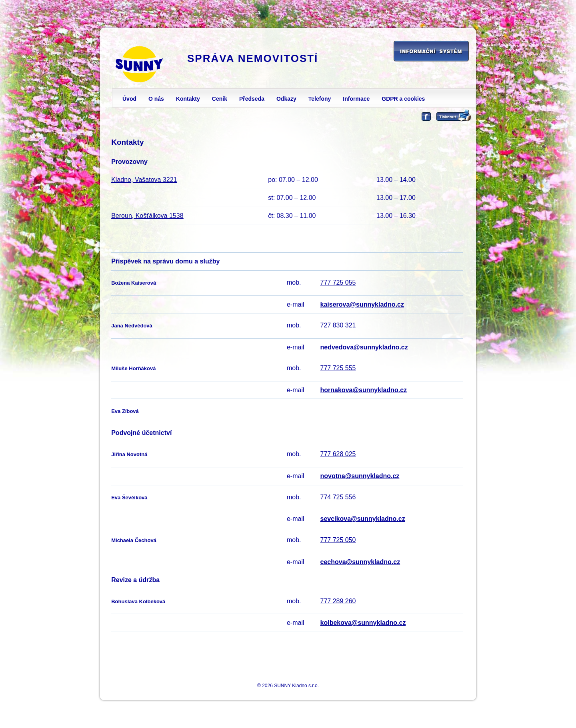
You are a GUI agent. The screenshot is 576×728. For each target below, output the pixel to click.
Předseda (252, 99)
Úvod (129, 99)
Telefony (320, 99)
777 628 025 (338, 454)
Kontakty (188, 99)
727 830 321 (338, 325)
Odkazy (286, 99)
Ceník (220, 99)
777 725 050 (338, 540)
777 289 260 (338, 601)
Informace (356, 99)
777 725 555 (338, 368)
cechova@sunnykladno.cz (360, 562)
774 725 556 (338, 497)
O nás (156, 99)
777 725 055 (338, 282)
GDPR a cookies (403, 99)
